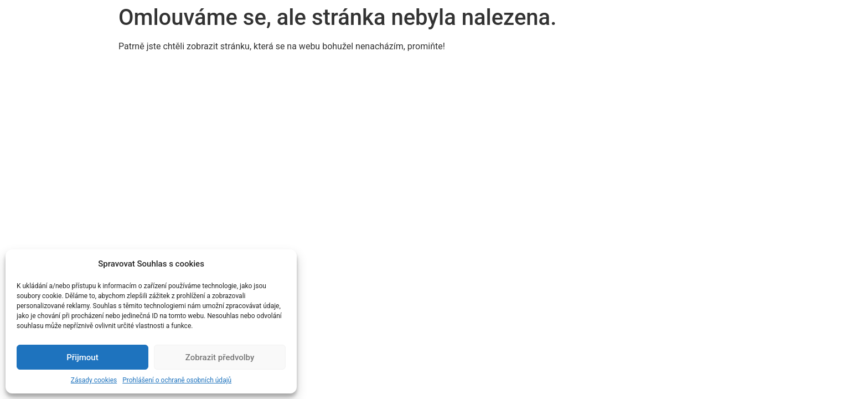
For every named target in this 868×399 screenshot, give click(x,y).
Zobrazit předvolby (220, 357)
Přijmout (82, 357)
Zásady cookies (94, 380)
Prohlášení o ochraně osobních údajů (177, 380)
